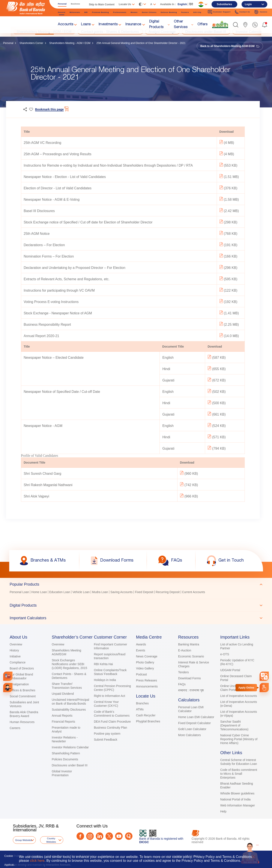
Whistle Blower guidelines (237, 793)
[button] (236, 25)
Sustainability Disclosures (69, 710)
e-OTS (225, 654)
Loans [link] (86, 25)
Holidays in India (105, 680)
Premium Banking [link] (100, 12)
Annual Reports (62, 716)
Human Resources (22, 722)
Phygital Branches (148, 721)
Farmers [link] (185, 12)
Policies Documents (65, 759)
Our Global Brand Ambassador (21, 676)
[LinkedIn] (100, 836)
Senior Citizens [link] (149, 12)
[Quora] (129, 836)
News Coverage (147, 656)
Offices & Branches (23, 690)
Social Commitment (23, 696)
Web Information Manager (238, 805)
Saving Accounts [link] (122, 592)
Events (141, 650)
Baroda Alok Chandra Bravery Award (24, 714)
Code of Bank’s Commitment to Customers (112, 714)
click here (37, 861)
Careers (15, 728)
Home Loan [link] (39, 592)
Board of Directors (22, 668)
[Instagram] (90, 836)
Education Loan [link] (60, 592)
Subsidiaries (224, 4)
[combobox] (264, 676)
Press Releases (147, 680)
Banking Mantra (189, 644)
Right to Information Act (110, 696)
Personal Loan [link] (19, 592)
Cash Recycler (146, 715)
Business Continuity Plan (110, 728)
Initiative (15, 656)
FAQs (182, 684)
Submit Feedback (106, 740)
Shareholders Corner (31, 43)
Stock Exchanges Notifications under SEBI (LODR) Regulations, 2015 (70, 664)
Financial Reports (64, 722)
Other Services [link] (181, 25)
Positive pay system (107, 734)
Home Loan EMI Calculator (196, 717)
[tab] (136, 584)
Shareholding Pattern (66, 753)
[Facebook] (80, 836)
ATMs (140, 709)
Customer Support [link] (219, 12)
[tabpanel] (136, 593)
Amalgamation (19, 684)
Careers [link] (261, 12)
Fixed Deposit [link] (144, 592)
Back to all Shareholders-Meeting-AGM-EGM (230, 46)
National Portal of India (236, 799)
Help (223, 811)
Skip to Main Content (102, 5)
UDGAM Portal (230, 670)
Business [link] (76, 4)
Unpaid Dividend (63, 694)
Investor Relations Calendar (70, 747)
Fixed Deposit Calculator (195, 723)
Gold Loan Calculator (192, 729)
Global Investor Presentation (62, 773)
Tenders (183, 672)
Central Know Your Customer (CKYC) (106, 704)
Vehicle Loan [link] (81, 592)
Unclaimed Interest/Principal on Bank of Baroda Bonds (71, 702)
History (14, 650)
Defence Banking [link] (169, 12)
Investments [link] (108, 25)
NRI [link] (86, 12)
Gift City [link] (197, 12)
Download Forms (189, 678)
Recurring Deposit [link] (168, 592)
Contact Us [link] (243, 12)
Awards (141, 644)
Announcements (147, 686)
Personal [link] (62, 4)
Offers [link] (202, 25)
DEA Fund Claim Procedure (112, 722)
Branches (142, 703)
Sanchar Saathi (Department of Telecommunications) (234, 725)
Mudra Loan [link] (100, 592)
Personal (8, 43)
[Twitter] (109, 836)
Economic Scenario (191, 656)
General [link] (62, 12)
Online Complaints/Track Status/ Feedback (110, 672)
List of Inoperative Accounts (239, 696)
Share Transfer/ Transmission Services (67, 686)
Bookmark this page (50, 109)
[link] (220, 24)
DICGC (144, 842)
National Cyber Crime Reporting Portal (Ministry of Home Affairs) (239, 739)
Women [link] (134, 12)
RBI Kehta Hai (103, 664)
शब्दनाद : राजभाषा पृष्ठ (191, 690)
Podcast (142, 674)
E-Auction (185, 650)
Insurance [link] (133, 25)
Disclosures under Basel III (70, 765)
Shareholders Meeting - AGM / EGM (70, 43)
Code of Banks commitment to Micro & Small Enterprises (239, 774)
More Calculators (189, 735)
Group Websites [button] (24, 840)
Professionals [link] (120, 12)
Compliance (18, 662)
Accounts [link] (65, 25)
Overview (16, 644)
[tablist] (136, 601)
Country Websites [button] (51, 840)
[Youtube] (119, 836)
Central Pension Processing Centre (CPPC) (112, 688)
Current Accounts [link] (193, 592)
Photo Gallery (145, 662)
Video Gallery (145, 668)
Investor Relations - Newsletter (65, 739)
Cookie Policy (13, 856)
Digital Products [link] (156, 25)
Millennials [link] (75, 12)
